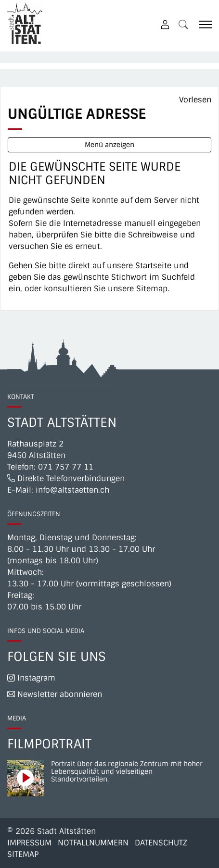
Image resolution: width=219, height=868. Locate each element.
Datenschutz (161, 843)
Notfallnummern (93, 843)
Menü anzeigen (109, 145)
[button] (183, 24)
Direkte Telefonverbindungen (66, 478)
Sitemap (23, 854)
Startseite (153, 266)
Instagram (31, 678)
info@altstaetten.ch (72, 490)
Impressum (29, 843)
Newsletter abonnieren (55, 694)
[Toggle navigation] (202, 24)
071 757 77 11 (66, 467)
